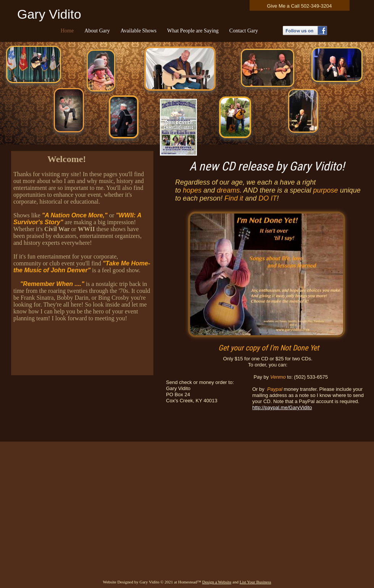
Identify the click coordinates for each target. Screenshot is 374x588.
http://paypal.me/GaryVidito (282, 407)
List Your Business (256, 582)
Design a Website (217, 582)
